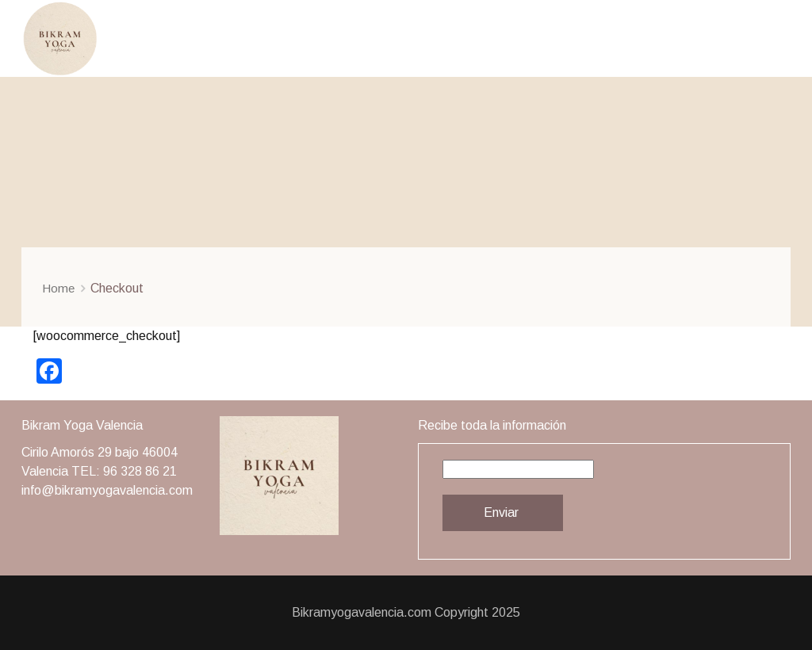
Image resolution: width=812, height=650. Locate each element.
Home (58, 288)
